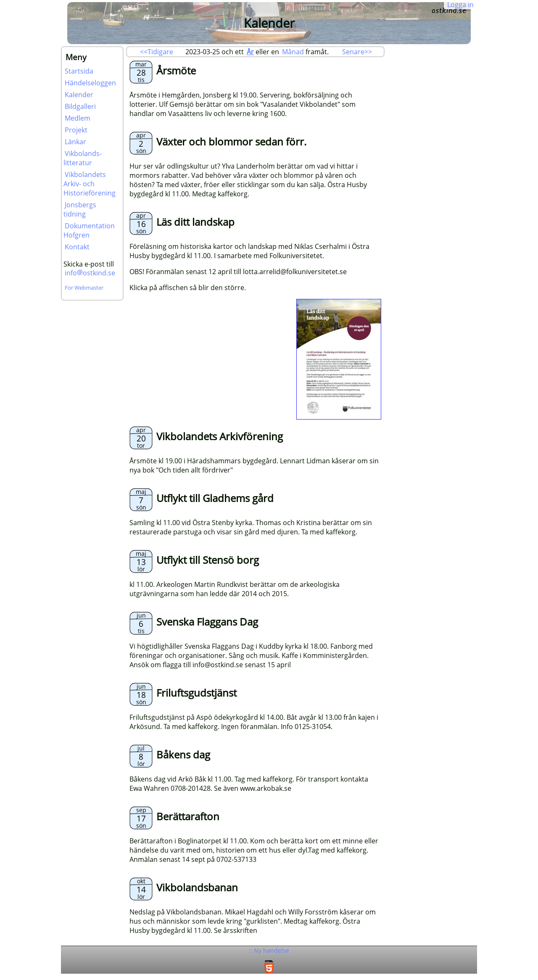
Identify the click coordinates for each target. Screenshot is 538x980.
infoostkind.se (90, 273)
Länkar (75, 142)
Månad (293, 52)
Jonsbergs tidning (80, 209)
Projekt (76, 130)
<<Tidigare (157, 52)
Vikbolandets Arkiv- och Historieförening (90, 184)
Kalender (79, 95)
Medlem (78, 118)
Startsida (79, 71)
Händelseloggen (90, 83)
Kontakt (77, 247)
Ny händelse (272, 950)
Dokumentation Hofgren (89, 230)
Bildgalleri (80, 106)
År (250, 52)
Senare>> (357, 52)
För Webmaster (84, 288)
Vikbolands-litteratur (83, 158)
